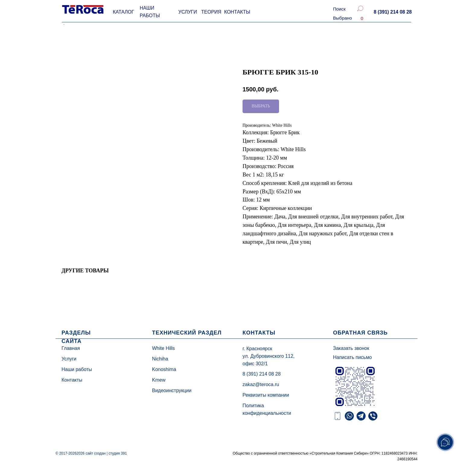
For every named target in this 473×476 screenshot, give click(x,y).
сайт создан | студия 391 (106, 453)
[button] (392, 12)
